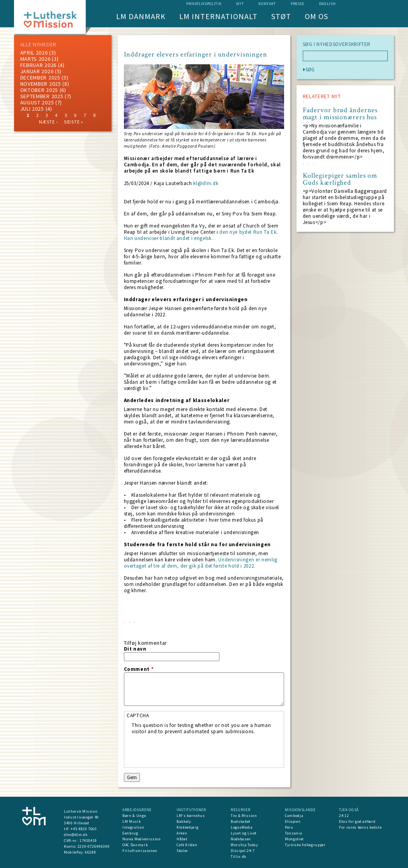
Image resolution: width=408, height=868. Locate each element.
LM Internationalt (218, 16)
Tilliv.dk (238, 857)
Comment (139, 669)
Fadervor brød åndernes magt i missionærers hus (340, 114)
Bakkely (184, 821)
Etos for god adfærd (357, 821)
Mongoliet (294, 839)
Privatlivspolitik (204, 4)
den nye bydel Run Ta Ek (248, 232)
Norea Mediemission (142, 839)
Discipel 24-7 (243, 851)
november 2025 (41, 84)
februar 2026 (38, 65)
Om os (316, 16)
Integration (133, 827)
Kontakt (267, 4)
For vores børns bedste (360, 827)
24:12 (344, 816)
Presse (298, 4)
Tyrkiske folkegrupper (305, 845)
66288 (90, 852)
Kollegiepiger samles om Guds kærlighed (340, 179)
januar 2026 (37, 71)
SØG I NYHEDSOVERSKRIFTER (337, 44)
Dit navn (135, 649)
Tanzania (293, 833)
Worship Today (244, 845)
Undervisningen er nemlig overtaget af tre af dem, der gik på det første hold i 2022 (201, 563)
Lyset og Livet (244, 833)
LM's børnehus (191, 816)
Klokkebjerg (187, 827)
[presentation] (191, 750)
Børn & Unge (134, 816)
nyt (240, 4)
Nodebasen (241, 839)
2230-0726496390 (94, 846)
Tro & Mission (244, 816)
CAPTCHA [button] (138, 715)
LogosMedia (242, 827)
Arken (182, 833)
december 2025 (40, 78)
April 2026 (34, 53)
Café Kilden (187, 845)
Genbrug (130, 833)
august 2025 (37, 102)
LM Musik (132, 821)
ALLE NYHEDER (38, 44)
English (328, 4)
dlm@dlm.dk (76, 835)
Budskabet (241, 821)
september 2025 (42, 96)
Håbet (182, 839)
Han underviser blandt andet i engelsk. (169, 238)
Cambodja (294, 816)
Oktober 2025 (39, 90)
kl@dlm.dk (206, 183)
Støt (281, 16)
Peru (289, 827)
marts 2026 (35, 59)
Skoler (182, 851)
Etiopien (293, 821)
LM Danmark (141, 16)
